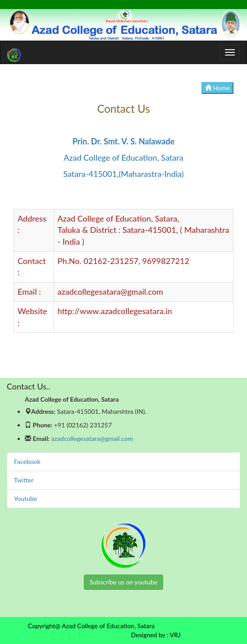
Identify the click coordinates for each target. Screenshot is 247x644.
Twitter (24, 480)
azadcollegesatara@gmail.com (92, 438)
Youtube (25, 498)
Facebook (27, 461)
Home (217, 88)
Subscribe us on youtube (123, 582)
